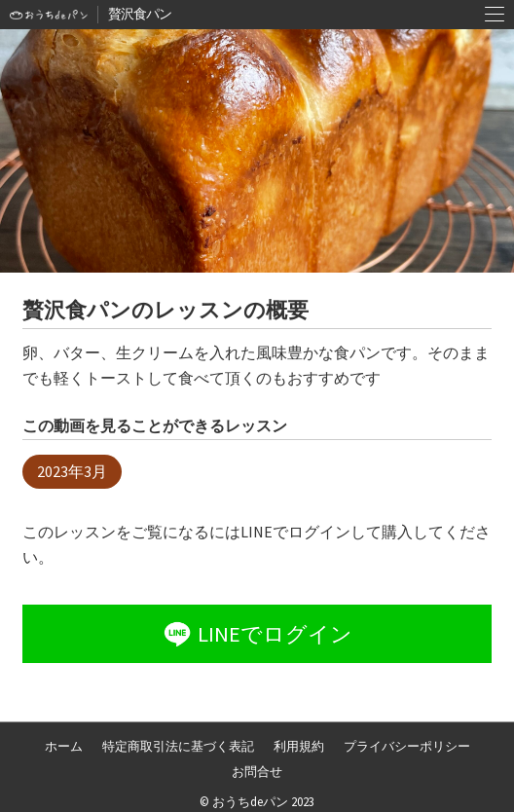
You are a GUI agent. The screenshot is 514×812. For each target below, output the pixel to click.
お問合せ (257, 772)
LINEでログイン (256, 634)
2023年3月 (72, 471)
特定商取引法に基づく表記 (178, 747)
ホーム (64, 747)
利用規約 (299, 747)
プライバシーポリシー (407, 747)
